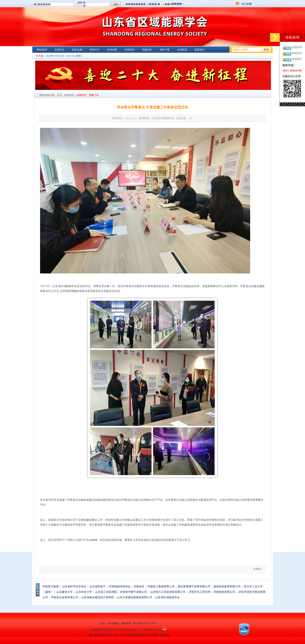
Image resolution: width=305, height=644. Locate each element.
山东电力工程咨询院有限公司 (168, 592)
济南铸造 (139, 586)
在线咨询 (297, 47)
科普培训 (130, 50)
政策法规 (77, 50)
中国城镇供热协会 (120, 586)
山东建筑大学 (65, 592)
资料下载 (165, 50)
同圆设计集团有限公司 (161, 586)
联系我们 (200, 50)
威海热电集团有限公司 (227, 586)
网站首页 (42, 50)
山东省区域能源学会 (167, 597)
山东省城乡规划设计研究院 (97, 597)
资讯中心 (95, 50)
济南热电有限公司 (224, 592)
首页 (60, 95)
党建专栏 (147, 50)
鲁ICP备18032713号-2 (145, 623)
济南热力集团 (51, 586)
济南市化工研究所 (200, 592)
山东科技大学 (84, 592)
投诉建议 (297, 59)
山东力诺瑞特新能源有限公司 (135, 597)
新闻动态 (69, 95)
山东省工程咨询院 (106, 592)
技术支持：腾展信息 (159, 635)
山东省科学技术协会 (74, 586)
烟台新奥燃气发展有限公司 (194, 586)
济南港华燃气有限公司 (133, 592)
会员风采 (182, 50)
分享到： (258, 569)
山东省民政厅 (97, 586)
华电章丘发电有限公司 (65, 597)
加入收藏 (247, 4)
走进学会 (60, 50)
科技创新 (112, 50)
